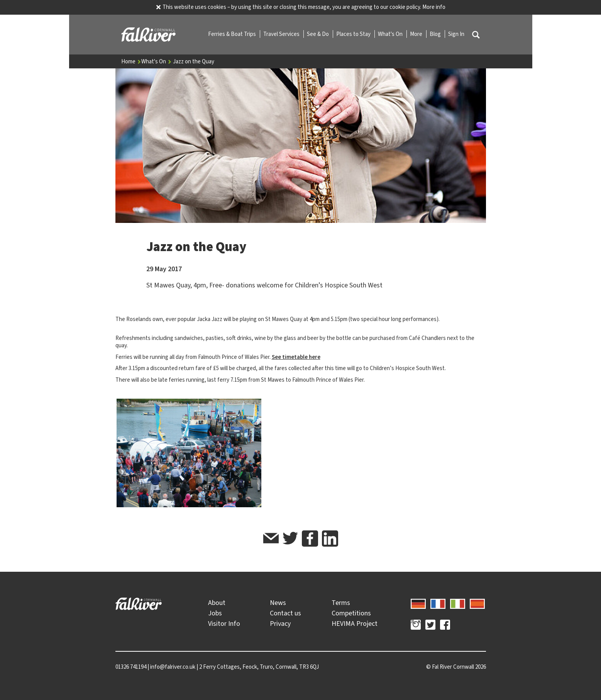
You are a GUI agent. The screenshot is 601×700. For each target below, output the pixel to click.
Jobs (215, 613)
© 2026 (456, 667)
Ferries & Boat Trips (233, 34)
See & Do (318, 34)
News (278, 603)
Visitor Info (224, 624)
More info (434, 7)
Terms (341, 603)
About (217, 603)
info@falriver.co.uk (173, 667)
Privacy (280, 624)
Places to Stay (354, 34)
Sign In (456, 34)
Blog (436, 34)
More (417, 34)
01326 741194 (131, 667)
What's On (391, 34)
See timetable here (296, 357)
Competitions (351, 613)
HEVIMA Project (355, 624)
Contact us (285, 613)
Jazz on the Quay (194, 61)
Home (131, 61)
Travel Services (282, 34)
